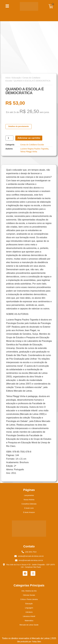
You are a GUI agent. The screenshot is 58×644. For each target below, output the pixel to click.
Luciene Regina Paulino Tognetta (34, 149)
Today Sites (37, 642)
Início (8, 78)
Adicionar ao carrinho (29, 138)
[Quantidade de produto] (9, 138)
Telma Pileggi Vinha (29, 152)
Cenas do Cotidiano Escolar (32, 145)
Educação (16, 78)
